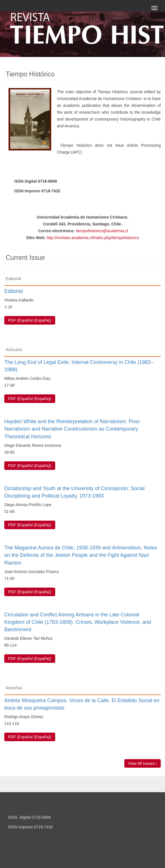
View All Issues (143, 764)
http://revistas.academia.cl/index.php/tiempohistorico (93, 238)
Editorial (14, 291)
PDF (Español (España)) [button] (30, 320)
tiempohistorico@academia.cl (102, 231)
